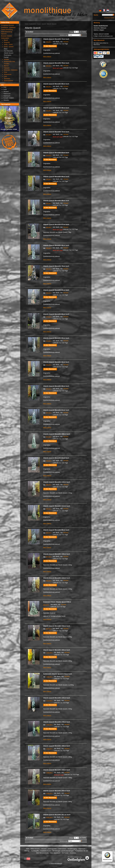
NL (108, 10)
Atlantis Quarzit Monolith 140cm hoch (57, 554)
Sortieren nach (64, 35)
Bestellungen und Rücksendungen (63, 851)
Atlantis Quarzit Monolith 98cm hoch (56, 108)
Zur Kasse (65, 853)
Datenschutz (62, 849)
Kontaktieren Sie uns (82, 851)
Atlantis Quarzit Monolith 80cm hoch (56, 314)
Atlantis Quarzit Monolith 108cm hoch (57, 434)
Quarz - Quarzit (42, 24)
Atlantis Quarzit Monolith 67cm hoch (56, 224)
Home (27, 24)
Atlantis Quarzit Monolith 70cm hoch (56, 63)
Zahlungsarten (52, 849)
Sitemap (27, 851)
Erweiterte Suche (109, 18)
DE (100, 10)
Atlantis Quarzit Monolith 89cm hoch (56, 386)
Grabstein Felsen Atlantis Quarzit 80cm (57, 602)
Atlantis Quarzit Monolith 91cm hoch (56, 410)
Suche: (96, 15)
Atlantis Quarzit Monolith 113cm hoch (57, 482)
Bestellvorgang (72, 849)
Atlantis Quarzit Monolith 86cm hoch (56, 84)
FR (104, 10)
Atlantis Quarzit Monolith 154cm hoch (57, 626)
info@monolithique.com (106, 36)
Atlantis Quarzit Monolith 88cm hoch (56, 201)
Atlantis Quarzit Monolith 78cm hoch (56, 266)
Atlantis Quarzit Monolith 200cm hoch (57, 791)
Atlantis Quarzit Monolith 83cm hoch (56, 153)
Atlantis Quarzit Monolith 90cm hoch (56, 338)
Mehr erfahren (47, 57)
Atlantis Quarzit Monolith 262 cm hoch (57, 815)
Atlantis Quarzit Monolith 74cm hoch (56, 39)
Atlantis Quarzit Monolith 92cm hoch (56, 362)
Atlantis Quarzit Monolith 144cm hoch (57, 698)
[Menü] (111, 852)
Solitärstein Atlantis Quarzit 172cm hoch (58, 674)
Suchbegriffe (35, 851)
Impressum (82, 849)
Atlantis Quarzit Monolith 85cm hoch (56, 290)
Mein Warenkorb (55, 853)
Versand (66, 42)
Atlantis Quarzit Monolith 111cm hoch (57, 506)
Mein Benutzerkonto (42, 853)
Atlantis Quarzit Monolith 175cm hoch (57, 722)
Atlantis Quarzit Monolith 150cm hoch (57, 746)
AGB (27, 849)
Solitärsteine (33, 24)
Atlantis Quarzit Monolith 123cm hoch (57, 578)
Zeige (71, 32)
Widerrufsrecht (35, 849)
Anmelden (73, 853)
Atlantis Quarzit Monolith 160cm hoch (57, 650)
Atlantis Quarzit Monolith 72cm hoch (56, 132)
